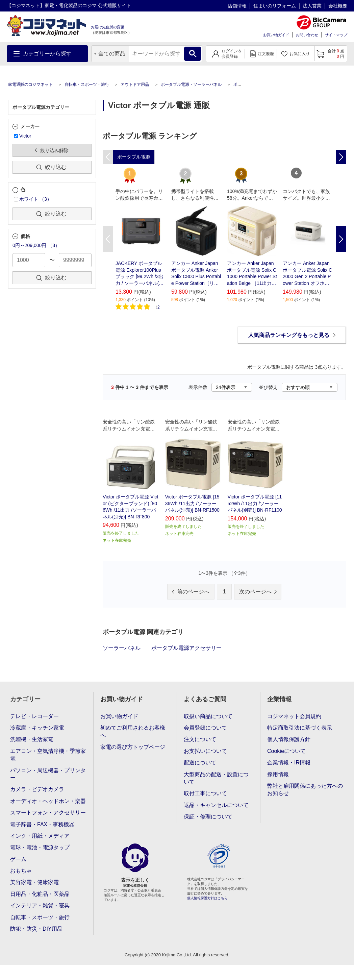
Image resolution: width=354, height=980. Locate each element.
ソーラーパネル (122, 648)
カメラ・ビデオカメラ (37, 789)
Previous (108, 239)
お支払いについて (205, 751)
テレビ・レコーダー (34, 716)
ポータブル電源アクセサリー (186, 648)
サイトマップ (336, 35)
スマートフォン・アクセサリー (48, 813)
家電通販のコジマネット (30, 84)
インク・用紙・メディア (40, 836)
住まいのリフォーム (275, 6)
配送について (200, 763)
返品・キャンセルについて (216, 805)
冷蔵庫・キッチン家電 (37, 728)
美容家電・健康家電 (34, 882)
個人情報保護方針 (289, 739)
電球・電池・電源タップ (40, 847)
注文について (200, 739)
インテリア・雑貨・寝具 (40, 905)
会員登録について (205, 728)
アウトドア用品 (135, 84)
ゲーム (18, 859)
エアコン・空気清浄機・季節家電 (48, 755)
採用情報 (278, 774)
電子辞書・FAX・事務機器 (42, 824)
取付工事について (205, 793)
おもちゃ (21, 871)
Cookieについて (286, 751)
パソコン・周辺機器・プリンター (48, 774)
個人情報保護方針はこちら (207, 898)
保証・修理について (208, 817)
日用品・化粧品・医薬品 (40, 894)
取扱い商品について (208, 716)
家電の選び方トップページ (133, 747)
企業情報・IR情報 (289, 763)
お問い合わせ (307, 35)
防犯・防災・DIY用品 (36, 929)
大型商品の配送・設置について (216, 778)
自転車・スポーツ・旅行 (87, 84)
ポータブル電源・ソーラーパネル (191, 84)
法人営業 (312, 6)
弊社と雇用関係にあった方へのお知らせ (305, 790)
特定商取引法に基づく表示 (300, 728)
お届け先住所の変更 (108, 27)
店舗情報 (237, 6)
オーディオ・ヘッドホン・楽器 (48, 801)
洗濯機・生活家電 (32, 739)
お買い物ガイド (276, 35)
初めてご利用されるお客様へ (133, 731)
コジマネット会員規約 (294, 716)
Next (341, 239)
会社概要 (338, 6)
